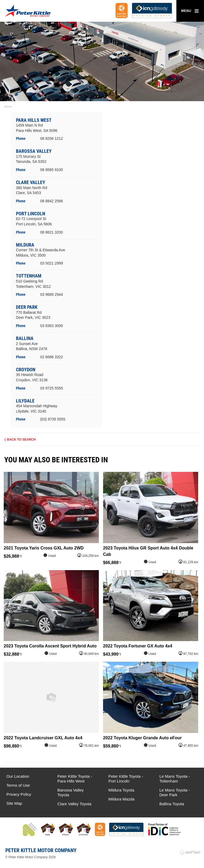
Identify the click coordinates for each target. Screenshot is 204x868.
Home (8, 106)
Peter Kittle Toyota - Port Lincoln (126, 779)
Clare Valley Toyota (74, 804)
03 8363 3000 (52, 326)
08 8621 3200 (52, 232)
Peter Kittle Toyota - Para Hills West (75, 779)
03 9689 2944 (52, 294)
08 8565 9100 (52, 170)
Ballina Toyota (172, 804)
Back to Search (21, 440)
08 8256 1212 (52, 138)
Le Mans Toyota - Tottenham (175, 779)
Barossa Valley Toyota (71, 792)
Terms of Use (18, 785)
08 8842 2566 (52, 201)
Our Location (18, 776)
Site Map (14, 803)
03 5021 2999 (52, 263)
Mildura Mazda (121, 799)
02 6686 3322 (52, 357)
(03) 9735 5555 (53, 419)
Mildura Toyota (121, 790)
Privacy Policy (19, 794)
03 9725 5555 (52, 388)
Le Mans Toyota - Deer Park (175, 792)
